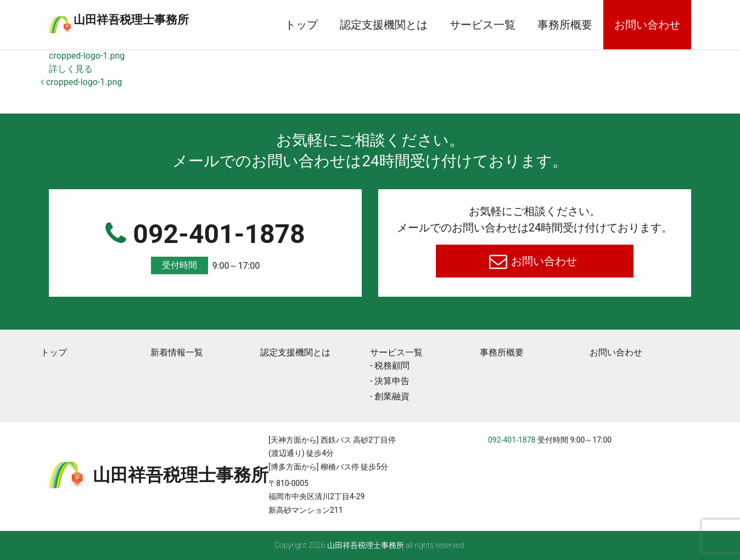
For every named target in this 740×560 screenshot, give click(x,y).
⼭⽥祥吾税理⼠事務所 (175, 18)
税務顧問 (392, 366)
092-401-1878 (205, 247)
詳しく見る (71, 69)
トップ (301, 25)
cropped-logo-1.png (87, 56)
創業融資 (392, 396)
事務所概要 (565, 25)
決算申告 (392, 381)
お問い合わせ (647, 25)
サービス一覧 (483, 25)
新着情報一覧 (177, 352)
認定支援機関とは (384, 25)
